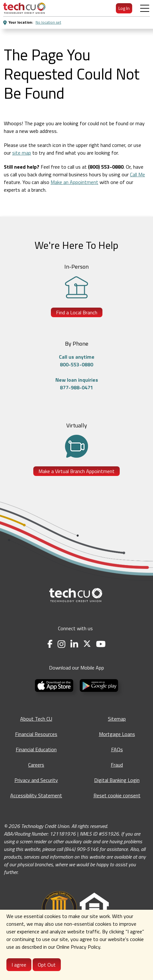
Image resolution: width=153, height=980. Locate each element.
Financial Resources (36, 734)
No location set (48, 22)
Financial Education (36, 749)
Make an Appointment (74, 182)
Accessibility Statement (36, 795)
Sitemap (117, 719)
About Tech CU (36, 719)
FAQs (117, 749)
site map (22, 153)
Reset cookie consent (117, 795)
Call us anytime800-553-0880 (77, 361)
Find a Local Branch (77, 312)
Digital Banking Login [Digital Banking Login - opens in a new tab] (117, 780)
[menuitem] (24, 8)
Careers (36, 765)
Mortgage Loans (117, 734)
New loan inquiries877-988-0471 (77, 384)
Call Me (137, 174)
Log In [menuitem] (124, 8)
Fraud (117, 765)
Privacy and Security (36, 780)
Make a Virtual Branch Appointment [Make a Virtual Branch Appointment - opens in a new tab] (76, 471)
